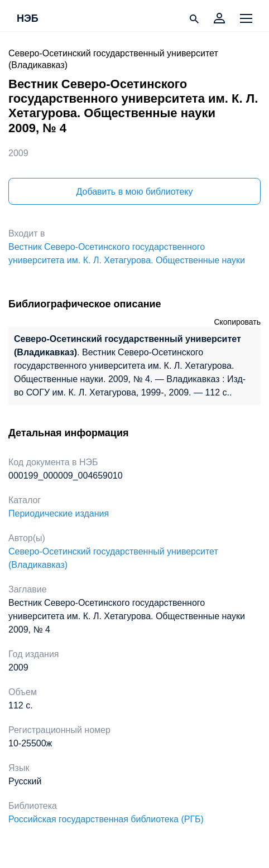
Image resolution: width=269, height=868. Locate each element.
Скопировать (237, 322)
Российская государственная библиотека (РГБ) (106, 819)
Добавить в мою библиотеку (134, 192)
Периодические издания (59, 513)
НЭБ (28, 19)
